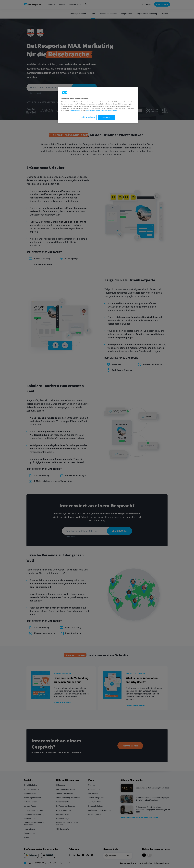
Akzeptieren (106, 117)
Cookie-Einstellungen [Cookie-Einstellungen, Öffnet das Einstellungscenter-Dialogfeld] (88, 117)
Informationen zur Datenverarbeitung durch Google (102, 110)
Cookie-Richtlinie (75, 110)
